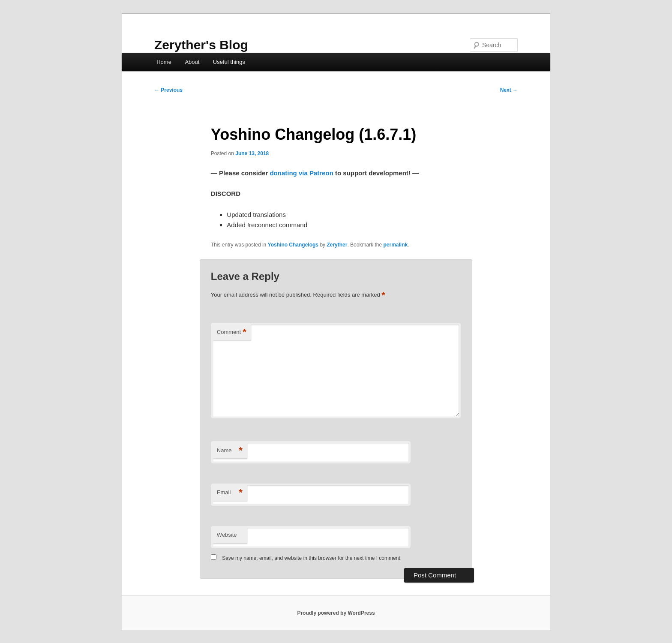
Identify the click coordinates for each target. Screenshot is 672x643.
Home (164, 62)
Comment (232, 332)
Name (230, 451)
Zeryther (337, 245)
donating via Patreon (301, 173)
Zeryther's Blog (201, 45)
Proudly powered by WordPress (336, 613)
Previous (168, 90)
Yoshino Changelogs (293, 245)
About (192, 62)
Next (509, 90)
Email (230, 493)
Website (227, 535)
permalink (395, 245)
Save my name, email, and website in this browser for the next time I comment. (312, 558)
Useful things (229, 62)
